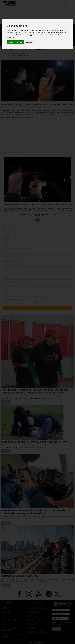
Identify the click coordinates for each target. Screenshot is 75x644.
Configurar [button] (29, 42)
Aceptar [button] (11, 42)
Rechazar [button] (20, 42)
